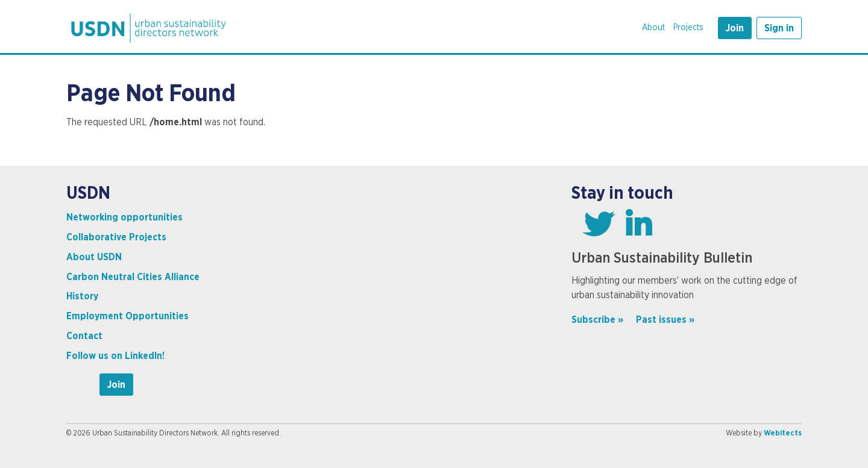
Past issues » (665, 320)
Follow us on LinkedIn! (115, 356)
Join (735, 28)
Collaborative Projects (116, 237)
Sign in (779, 28)
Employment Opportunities (127, 316)
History (82, 296)
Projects (688, 28)
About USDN (94, 257)
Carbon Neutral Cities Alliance (133, 277)
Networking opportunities (124, 217)
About (653, 28)
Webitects (783, 433)
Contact (84, 336)
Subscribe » (597, 320)
